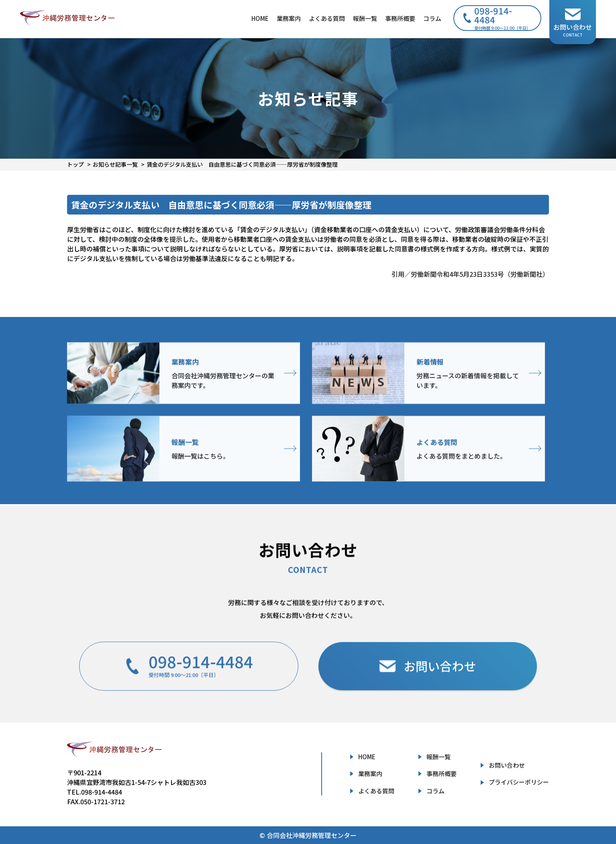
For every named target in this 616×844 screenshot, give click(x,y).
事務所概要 (400, 18)
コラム (432, 18)
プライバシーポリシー (519, 782)
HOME (260, 18)
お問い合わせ (507, 765)
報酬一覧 (365, 18)
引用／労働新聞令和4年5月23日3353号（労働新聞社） (470, 274)
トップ (75, 164)
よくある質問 (327, 18)
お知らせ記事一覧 (115, 164)
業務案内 (289, 18)
